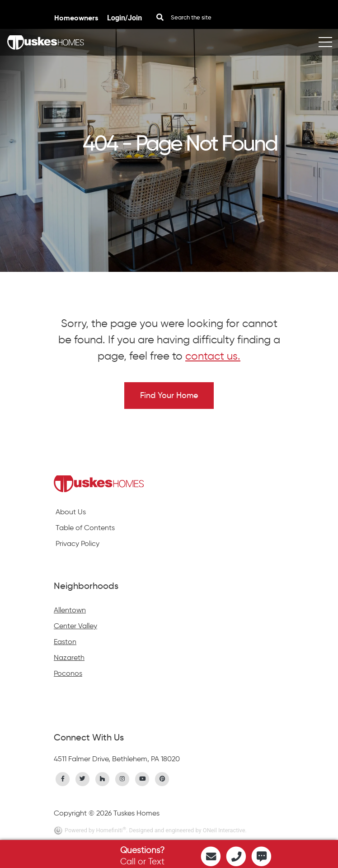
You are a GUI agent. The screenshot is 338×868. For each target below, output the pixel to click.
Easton (65, 642)
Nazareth (69, 657)
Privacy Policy (77, 543)
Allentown (70, 610)
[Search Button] (160, 17)
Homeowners (77, 18)
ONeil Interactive (224, 830)
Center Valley (75, 626)
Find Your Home (169, 395)
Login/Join (124, 18)
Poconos (68, 673)
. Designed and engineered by (164, 830)
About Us (71, 512)
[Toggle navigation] (325, 42)
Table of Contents (85, 528)
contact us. (213, 356)
